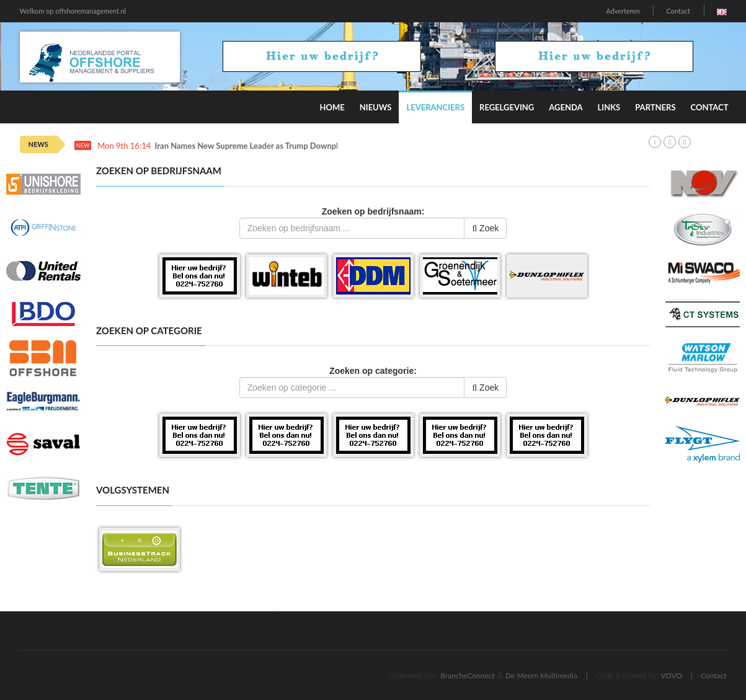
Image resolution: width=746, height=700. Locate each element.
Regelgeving (507, 107)
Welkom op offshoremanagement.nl (73, 11)
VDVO (671, 676)
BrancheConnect (468, 676)
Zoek (485, 228)
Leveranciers (435, 107)
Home (332, 107)
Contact (678, 11)
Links (609, 107)
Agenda (566, 107)
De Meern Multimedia (541, 676)
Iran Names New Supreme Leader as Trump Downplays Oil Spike (269, 146)
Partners (655, 107)
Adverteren (623, 11)
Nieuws (376, 107)
